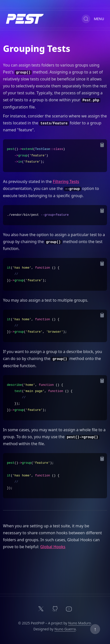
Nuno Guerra (65, 629)
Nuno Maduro (80, 623)
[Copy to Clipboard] (102, 145)
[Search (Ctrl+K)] (86, 19)
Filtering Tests (66, 181)
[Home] (25, 19)
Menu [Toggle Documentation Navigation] (99, 19)
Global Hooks (53, 547)
